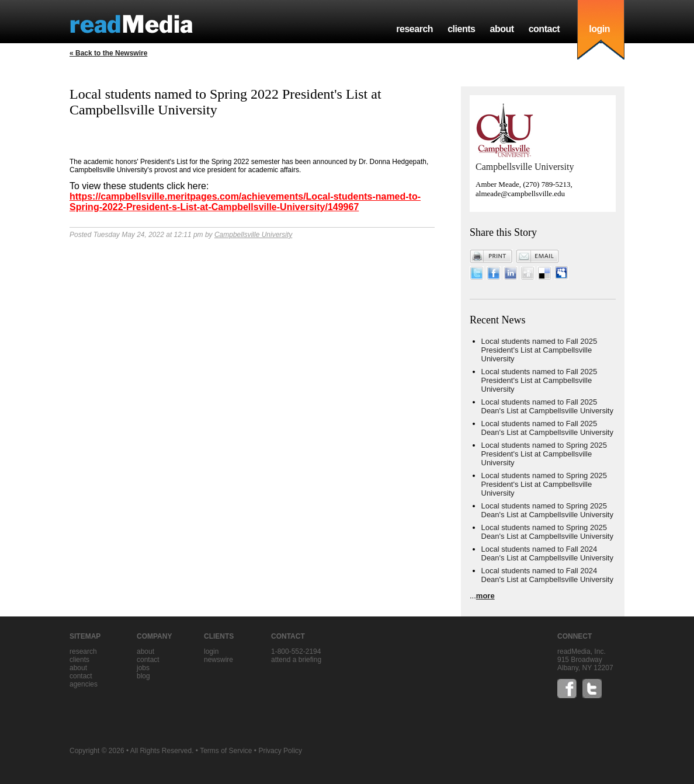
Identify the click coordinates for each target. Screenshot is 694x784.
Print (491, 256)
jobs (143, 668)
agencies (84, 684)
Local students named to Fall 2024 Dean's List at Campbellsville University (547, 553)
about (502, 29)
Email (537, 256)
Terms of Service (226, 751)
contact (544, 29)
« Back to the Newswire (108, 53)
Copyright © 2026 (97, 751)
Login (211, 651)
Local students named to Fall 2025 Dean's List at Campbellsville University (547, 406)
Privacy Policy (280, 751)
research (414, 29)
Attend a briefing (296, 660)
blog (143, 676)
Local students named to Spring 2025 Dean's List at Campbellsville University (547, 510)
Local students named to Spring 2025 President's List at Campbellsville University (544, 454)
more (485, 596)
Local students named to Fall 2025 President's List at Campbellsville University (539, 350)
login (599, 29)
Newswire (218, 660)
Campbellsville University (253, 235)
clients (461, 29)
